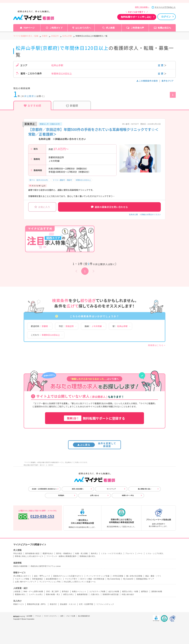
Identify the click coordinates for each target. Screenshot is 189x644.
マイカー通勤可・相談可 (62, 180)
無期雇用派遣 (82, 594)
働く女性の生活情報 (134, 576)
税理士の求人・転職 (130, 591)
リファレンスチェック (105, 604)
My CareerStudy (114, 579)
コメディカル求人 (36, 594)
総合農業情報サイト (54, 579)
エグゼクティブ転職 (97, 591)
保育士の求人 (69, 594)
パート (140, 553)
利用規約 (61, 495)
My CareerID (128, 579)
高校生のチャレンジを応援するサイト (68, 576)
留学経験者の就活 (32, 553)
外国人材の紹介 (128, 594)
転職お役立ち (164, 28)
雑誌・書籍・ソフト (153, 576)
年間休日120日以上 (83, 180)
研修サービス (19, 604)
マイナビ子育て (71, 579)
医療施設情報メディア (145, 579)
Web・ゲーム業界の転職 (33, 591)
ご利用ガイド (56, 28)
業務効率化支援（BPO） (37, 604)
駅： (120, 326)
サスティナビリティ (51, 616)
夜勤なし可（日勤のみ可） (50, 124)
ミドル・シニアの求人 (155, 553)
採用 (62, 616)
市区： (66, 326)
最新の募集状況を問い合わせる (109, 207)
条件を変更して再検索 (95, 445)
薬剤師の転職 (157, 591)
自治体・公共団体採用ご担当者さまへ (44, 489)
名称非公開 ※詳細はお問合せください (145, 214)
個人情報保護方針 (84, 616)
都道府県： (39, 326)
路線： (93, 326)
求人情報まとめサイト (22, 576)
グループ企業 (71, 616)
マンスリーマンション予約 (50, 582)
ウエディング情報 (22, 579)
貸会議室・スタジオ (68, 604)
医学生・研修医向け (64, 553)
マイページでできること (165, 7)
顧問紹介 (145, 591)
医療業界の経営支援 (111, 594)
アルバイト (130, 553)
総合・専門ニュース (42, 576)
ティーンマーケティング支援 (98, 576)
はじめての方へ (83, 28)
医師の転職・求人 (53, 594)
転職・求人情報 (82, 553)
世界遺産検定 (38, 579)
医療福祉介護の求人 (88, 556)
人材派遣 (17, 591)
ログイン (166, 17)
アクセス (38, 616)
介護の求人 (95, 594)
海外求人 (94, 553)
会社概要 (29, 616)
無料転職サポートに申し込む (136, 17)
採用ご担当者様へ (142, 7)
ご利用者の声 (137, 28)
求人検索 (110, 28)
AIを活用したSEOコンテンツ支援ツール (80, 582)
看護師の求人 (20, 594)
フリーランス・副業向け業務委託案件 (61, 556)
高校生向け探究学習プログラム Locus (46, 566)
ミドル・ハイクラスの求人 (112, 553)
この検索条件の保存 (147, 81)
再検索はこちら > (157, 345)
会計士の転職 (114, 591)
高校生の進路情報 (20, 566)
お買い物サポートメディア (26, 582)
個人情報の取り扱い (145, 489)
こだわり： (45, 335)
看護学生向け (48, 553)
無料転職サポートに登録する (94, 418)
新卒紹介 (65, 591)
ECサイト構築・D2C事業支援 (92, 579)
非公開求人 (30, 96)
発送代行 (53, 604)
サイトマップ (111, 489)
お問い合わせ (94, 495)
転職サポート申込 (128, 495)
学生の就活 (18, 553)
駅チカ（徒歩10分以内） (39, 180)
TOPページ (29, 28)
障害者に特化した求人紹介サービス (29, 556)
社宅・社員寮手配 (86, 604)
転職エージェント (79, 591)
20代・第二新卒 (52, 591)
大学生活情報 (118, 576)
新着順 (72, 105)
